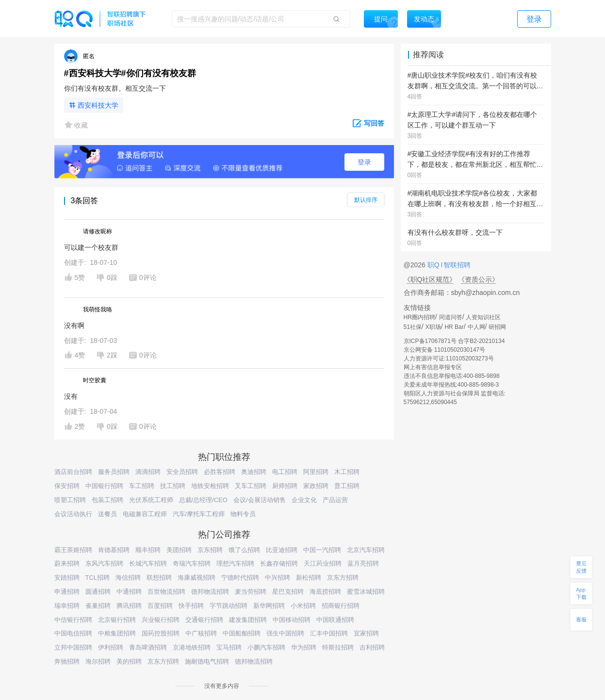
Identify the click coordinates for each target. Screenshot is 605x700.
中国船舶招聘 (242, 633)
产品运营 (335, 500)
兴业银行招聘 (161, 620)
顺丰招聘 (148, 550)
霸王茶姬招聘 (73, 550)
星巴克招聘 (288, 592)
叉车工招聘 (251, 486)
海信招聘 (128, 578)
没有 (71, 396)
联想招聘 (159, 578)
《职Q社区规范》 (430, 279)
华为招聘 (304, 647)
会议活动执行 (73, 514)
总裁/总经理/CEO (203, 500)
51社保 (413, 327)
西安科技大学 (98, 105)
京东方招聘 (343, 578)
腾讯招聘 (129, 606)
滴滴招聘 (148, 472)
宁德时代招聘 (240, 578)
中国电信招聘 (73, 633)
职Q (434, 265)
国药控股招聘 (161, 633)
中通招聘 (129, 592)
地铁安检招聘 (210, 486)
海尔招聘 (98, 661)
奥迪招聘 (254, 472)
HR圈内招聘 (419, 317)
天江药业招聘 (323, 563)
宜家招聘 (366, 633)
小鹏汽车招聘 (266, 647)
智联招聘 (457, 265)
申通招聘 (67, 592)
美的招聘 (129, 661)
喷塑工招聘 (70, 500)
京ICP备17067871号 (430, 341)
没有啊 (74, 326)
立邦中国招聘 (73, 647)
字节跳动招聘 (229, 606)
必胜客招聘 (220, 472)
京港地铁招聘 (192, 647)
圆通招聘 (98, 592)
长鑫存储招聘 (279, 563)
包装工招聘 (107, 500)
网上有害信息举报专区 (433, 367)
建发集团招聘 (248, 620)
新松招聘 (309, 578)
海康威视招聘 (196, 578)
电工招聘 (285, 472)
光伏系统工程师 (151, 500)
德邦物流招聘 (210, 592)
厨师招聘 (285, 486)
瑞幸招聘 (67, 606)
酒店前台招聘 (73, 472)
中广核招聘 (201, 633)
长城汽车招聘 (148, 563)
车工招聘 (142, 486)
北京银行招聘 (117, 620)
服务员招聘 (114, 472)
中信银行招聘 (73, 620)
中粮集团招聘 (117, 633)
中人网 (476, 327)
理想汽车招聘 (235, 563)
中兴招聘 (278, 578)
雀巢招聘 (98, 606)
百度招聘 (160, 606)
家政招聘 (316, 486)
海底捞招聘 (325, 592)
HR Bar (454, 327)
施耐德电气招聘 (207, 661)
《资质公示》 (478, 279)
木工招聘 (347, 472)
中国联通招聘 (335, 620)
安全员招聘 (182, 472)
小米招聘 (303, 606)
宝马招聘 (229, 647)
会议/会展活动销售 (260, 500)
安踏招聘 (67, 578)
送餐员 (107, 514)
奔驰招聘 (67, 661)
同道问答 (451, 317)
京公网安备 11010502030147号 (445, 350)
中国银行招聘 (104, 486)
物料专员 (243, 514)
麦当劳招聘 (251, 592)
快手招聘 (191, 606)
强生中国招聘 (285, 633)
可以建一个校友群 (91, 247)
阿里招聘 (316, 472)
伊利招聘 (111, 647)
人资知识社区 (483, 317)
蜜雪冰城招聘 (366, 592)
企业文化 (304, 500)
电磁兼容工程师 (145, 514)
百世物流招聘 (166, 592)
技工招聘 (173, 486)
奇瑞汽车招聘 (192, 563)
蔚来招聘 (67, 563)
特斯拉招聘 (338, 647)
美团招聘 (179, 550)
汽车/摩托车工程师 (199, 514)
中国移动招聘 (292, 620)
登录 (364, 162)
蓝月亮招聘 (363, 563)
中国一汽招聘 (322, 550)
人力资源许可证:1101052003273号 (449, 358)
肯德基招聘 (114, 550)
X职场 (433, 327)
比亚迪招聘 (282, 550)
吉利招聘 (372, 647)
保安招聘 (67, 486)
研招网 (497, 327)
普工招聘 (347, 486)
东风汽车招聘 (104, 563)
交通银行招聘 (204, 620)
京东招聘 (210, 550)
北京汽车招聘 (366, 550)
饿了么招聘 (244, 550)
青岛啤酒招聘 (148, 647)
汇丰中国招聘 (329, 633)
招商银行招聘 (341, 606)
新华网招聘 (269, 606)
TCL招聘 (98, 578)
